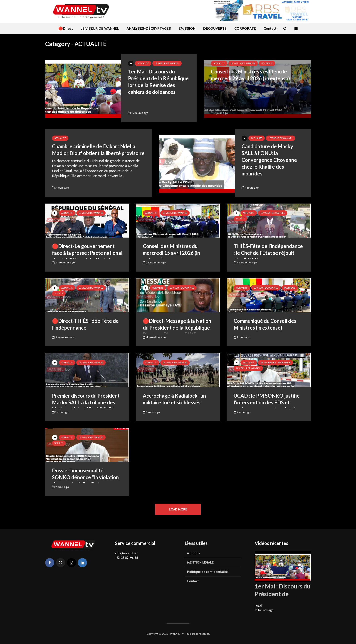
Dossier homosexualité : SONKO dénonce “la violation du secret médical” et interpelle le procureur (85, 481)
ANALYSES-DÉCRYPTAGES (149, 28)
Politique (267, 63)
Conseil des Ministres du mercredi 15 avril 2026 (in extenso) (171, 253)
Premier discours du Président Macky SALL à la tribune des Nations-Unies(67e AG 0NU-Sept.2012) (86, 406)
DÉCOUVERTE (215, 28)
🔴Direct (66, 28)
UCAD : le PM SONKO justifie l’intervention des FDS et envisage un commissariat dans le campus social (268, 406)
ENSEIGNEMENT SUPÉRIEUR (276, 363)
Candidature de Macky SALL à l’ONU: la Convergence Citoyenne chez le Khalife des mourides (269, 160)
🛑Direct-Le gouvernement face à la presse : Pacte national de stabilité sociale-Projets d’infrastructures (87, 256)
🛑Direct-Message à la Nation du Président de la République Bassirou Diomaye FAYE (177, 328)
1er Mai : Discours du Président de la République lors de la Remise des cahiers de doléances (158, 82)
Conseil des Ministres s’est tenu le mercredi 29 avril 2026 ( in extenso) (250, 75)
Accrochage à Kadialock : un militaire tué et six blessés (174, 399)
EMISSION (187, 28)
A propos (194, 553)
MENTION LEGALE (200, 562)
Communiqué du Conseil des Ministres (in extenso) (265, 324)
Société (240, 219)
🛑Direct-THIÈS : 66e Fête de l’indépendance (85, 324)
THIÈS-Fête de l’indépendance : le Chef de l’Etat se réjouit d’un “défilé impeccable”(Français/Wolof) (268, 256)
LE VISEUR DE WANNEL (100, 28)
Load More (178, 509)
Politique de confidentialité (207, 572)
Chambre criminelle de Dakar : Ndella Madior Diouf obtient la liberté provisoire (98, 150)
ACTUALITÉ (143, 63)
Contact (270, 28)
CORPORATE (245, 28)
